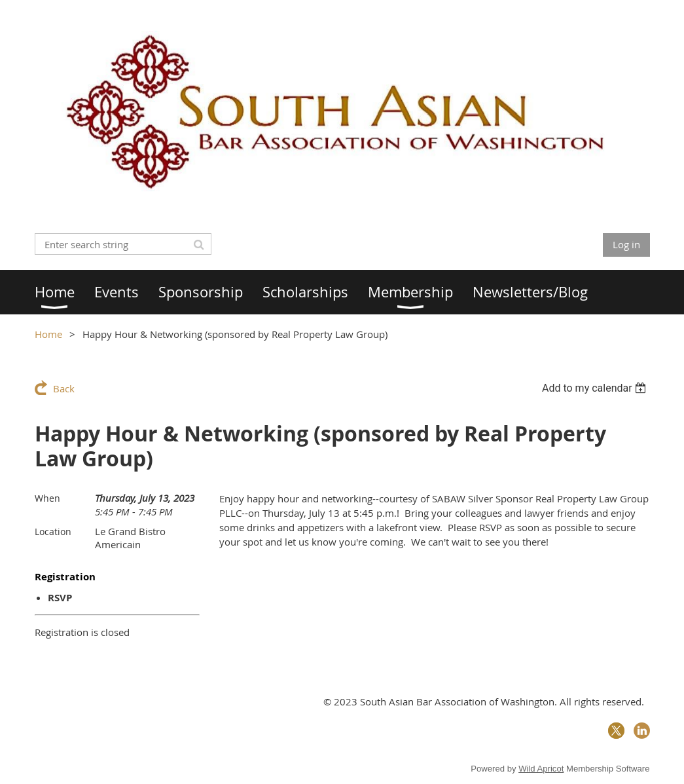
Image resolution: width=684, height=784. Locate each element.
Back (64, 388)
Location (53, 532)
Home (48, 334)
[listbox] (596, 388)
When (47, 498)
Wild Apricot (541, 769)
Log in (626, 244)
